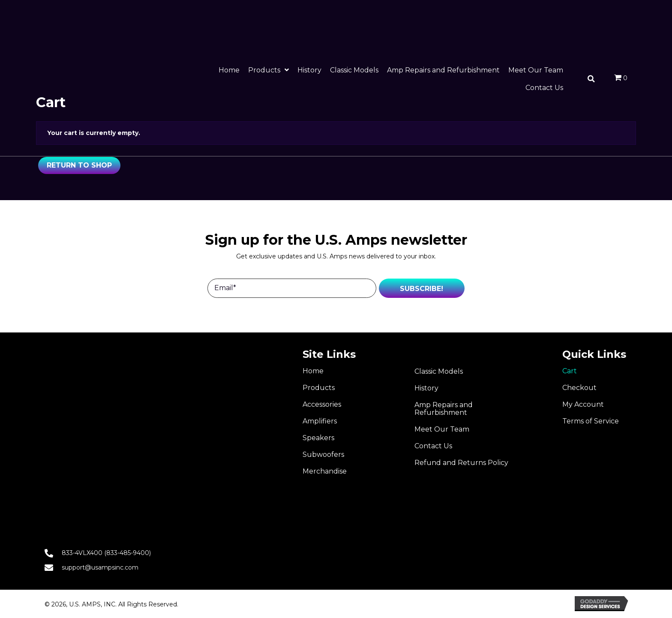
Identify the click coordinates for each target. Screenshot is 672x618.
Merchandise (325, 471)
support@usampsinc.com (100, 567)
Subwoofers (323, 454)
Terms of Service (591, 421)
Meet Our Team (442, 429)
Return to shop (79, 165)
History (426, 388)
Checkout (579, 388)
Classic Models (439, 371)
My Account (583, 404)
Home (313, 371)
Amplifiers (320, 421)
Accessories (322, 404)
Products (319, 388)
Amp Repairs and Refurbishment (444, 409)
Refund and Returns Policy (461, 463)
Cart (570, 371)
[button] (422, 288)
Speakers (318, 438)
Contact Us (433, 446)
